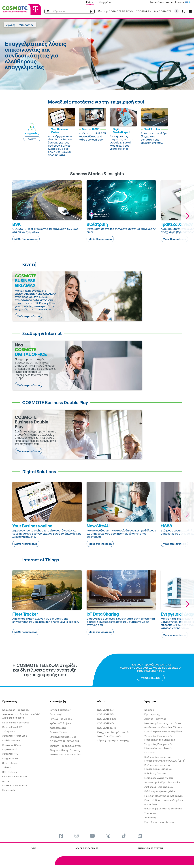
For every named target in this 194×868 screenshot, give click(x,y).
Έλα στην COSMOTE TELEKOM (115, 11)
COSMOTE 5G (105, 714)
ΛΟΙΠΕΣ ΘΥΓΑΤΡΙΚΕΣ (87, 848)
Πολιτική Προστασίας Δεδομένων (164, 796)
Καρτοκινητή (10, 749)
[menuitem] (61, 836)
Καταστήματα (157, 2)
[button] (177, 11)
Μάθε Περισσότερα (26, 239)
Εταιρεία (180, 2)
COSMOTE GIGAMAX (15, 736)
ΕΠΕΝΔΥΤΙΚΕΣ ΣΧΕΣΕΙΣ (150, 848)
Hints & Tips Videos (61, 719)
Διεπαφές (150, 817)
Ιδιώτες (90, 2)
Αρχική (11, 25)
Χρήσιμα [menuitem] (150, 701)
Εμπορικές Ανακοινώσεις (159, 778)
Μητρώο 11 (151, 752)
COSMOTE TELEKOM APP (64, 741)
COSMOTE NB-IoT (107, 728)
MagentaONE (10, 758)
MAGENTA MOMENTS (15, 785)
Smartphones (10, 763)
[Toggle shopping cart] (185, 11)
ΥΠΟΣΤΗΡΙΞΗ (144, 11)
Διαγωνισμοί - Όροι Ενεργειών (162, 782)
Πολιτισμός (9, 790)
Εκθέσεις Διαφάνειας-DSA (160, 791)
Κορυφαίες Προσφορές (16, 710)
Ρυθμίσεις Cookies (155, 773)
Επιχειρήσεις (106, 2)
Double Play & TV (12, 727)
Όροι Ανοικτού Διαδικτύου (160, 822)
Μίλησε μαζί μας (151, 678)
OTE (33, 848)
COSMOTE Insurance (15, 776)
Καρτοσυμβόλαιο (12, 745)
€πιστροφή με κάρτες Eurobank (163, 809)
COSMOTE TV (10, 754)
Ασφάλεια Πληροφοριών (159, 787)
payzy (6, 781)
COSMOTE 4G (105, 723)
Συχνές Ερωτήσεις (60, 710)
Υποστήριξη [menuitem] (58, 701)
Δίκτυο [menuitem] (102, 701)
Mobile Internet (11, 740)
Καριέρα (149, 710)
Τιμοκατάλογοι (58, 732)
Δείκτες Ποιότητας (155, 719)
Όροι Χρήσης (152, 714)
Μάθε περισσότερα (28, 316)
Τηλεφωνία (9, 731)
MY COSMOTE (163, 11)
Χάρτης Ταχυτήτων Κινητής (113, 740)
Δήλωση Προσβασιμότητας (66, 746)
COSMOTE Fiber (107, 719)
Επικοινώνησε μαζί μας (63, 737)
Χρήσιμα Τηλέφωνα (61, 723)
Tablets (7, 767)
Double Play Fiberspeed (16, 723)
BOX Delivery (10, 772)
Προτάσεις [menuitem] (10, 701)
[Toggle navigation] (190, 11)
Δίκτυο (170, 2)
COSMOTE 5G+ (106, 710)
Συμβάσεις (151, 813)
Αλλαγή (32, 139)
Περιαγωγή (56, 714)
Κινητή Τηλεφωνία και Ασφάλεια (163, 731)
